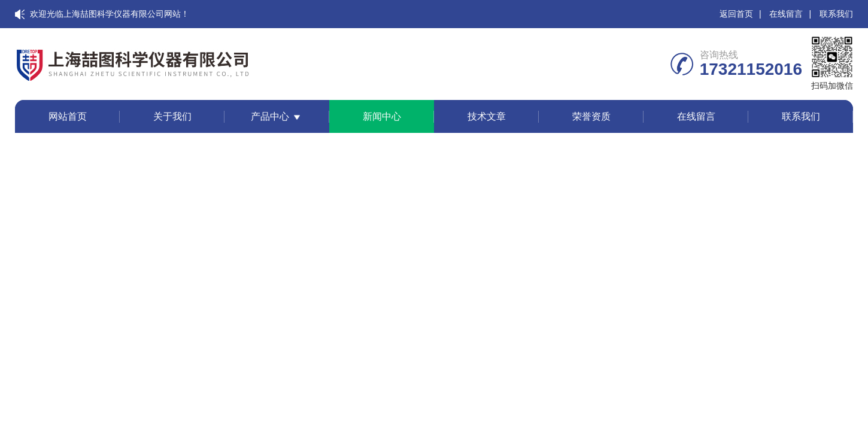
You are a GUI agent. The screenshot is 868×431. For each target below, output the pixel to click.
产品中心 (270, 116)
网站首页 (68, 116)
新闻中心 (382, 116)
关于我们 (172, 116)
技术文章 (487, 116)
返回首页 (736, 14)
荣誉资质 (591, 116)
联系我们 (836, 14)
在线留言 (786, 14)
